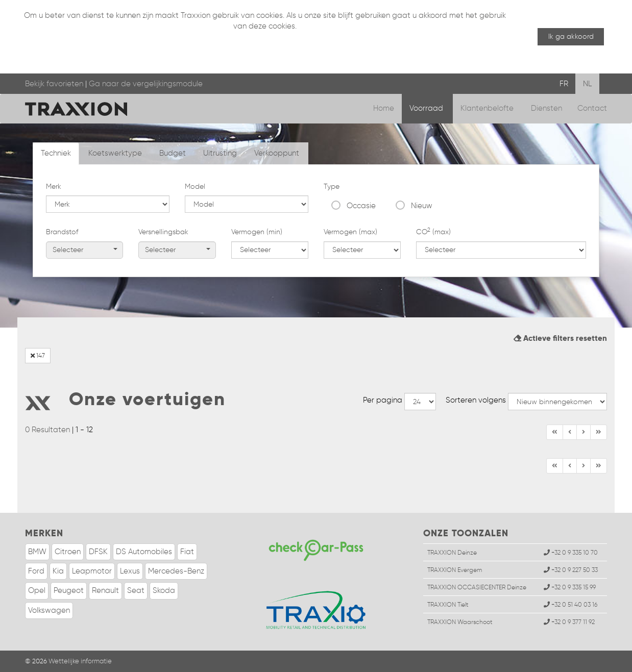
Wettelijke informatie (80, 661)
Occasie (361, 206)
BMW (37, 552)
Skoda (164, 590)
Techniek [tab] (56, 153)
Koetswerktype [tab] (115, 153)
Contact (592, 108)
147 (38, 355)
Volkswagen (49, 610)
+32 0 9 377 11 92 (569, 622)
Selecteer (85, 250)
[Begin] (555, 432)
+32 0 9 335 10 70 (571, 552)
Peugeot (69, 590)
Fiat (187, 552)
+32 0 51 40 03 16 (570, 604)
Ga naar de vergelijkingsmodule (146, 84)
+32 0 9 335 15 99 (570, 587)
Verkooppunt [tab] (277, 153)
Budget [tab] (173, 153)
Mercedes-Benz (176, 571)
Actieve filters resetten (560, 338)
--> (420, 402)
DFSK (98, 552)
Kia (58, 571)
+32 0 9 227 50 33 (571, 570)
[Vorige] (570, 432)
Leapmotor (92, 571)
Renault (105, 590)
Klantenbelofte (488, 108)
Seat (136, 590)
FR (564, 84)
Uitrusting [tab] (220, 153)
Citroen (68, 552)
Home (384, 108)
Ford (36, 571)
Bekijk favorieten (54, 84)
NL (587, 84)
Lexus (130, 571)
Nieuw (422, 206)
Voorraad (427, 108)
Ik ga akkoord (571, 36)
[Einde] (584, 432)
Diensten (546, 108)
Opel (37, 590)
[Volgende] (599, 432)
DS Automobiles (144, 552)
